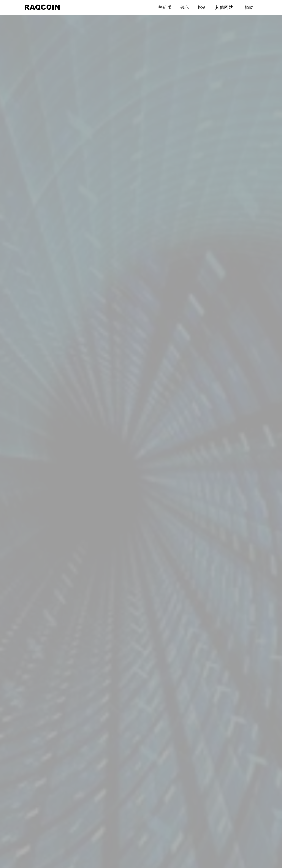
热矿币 (165, 7)
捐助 (249, 7)
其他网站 (224, 7)
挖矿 (202, 7)
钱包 (185, 7)
